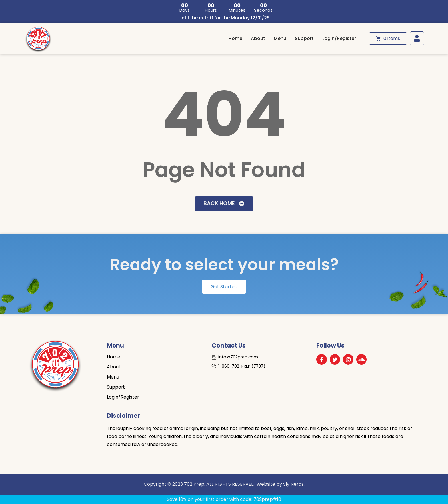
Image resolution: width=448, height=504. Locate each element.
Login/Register (339, 38)
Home (235, 38)
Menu (280, 38)
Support (304, 38)
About (258, 38)
